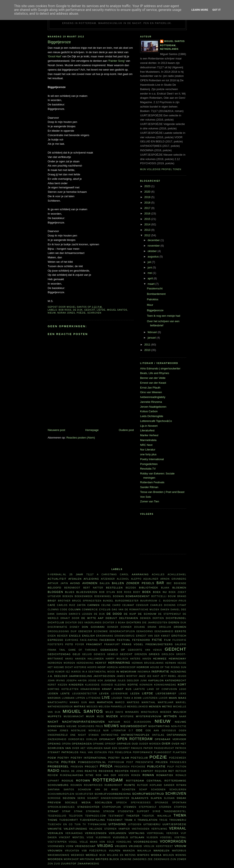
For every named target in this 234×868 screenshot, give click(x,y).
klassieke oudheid (99, 685)
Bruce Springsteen (87, 601)
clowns (53, 610)
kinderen (76, 685)
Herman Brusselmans (148, 663)
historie (80, 667)
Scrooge (54, 798)
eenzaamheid (164, 631)
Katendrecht (176, 680)
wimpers (143, 855)
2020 (148, 192)
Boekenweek (84, 596)
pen (111, 752)
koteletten (70, 689)
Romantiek (165, 775)
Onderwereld (58, 735)
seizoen (69, 798)
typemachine (97, 824)
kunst (119, 689)
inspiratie (160, 672)
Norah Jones (66, 313)
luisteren (150, 698)
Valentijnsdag (75, 829)
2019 (148, 197)
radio (54, 771)
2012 (148, 235)
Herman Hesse (176, 663)
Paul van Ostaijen (94, 752)
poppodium (116, 762)
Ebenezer (85, 631)
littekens (93, 698)
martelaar (166, 702)
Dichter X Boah (114, 623)
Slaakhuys (140, 798)
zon (50, 864)
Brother (64, 601)
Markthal (149, 702)
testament (116, 816)
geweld (113, 654)
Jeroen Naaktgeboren (153, 407)
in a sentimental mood (99, 672)
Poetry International (152, 459)
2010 (148, 350)
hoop (102, 667)
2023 (148, 186)
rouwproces (93, 785)
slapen (156, 798)
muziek (112, 716)
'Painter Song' (117, 61)
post (130, 762)
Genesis (99, 654)
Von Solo (146, 497)
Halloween (96, 659)
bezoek (131, 588)
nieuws (112, 726)
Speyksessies (141, 803)
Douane (140, 627)
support (143, 811)
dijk (183, 623)
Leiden (53, 693)
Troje (164, 820)
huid (51, 672)
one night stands (84, 735)
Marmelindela (148, 440)
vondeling (124, 842)
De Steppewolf (170, 614)
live (106, 698)
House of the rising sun (168, 667)
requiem (161, 771)
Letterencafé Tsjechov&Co (156, 421)
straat (53, 811)
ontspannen (177, 735)
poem (52, 758)
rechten (122, 771)
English (88, 636)
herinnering (119, 663)
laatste (139, 689)
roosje (68, 781)
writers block (107, 859)
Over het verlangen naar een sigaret (101, 748)
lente (65, 693)
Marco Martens (127, 702)
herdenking (85, 663)
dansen (62, 614)
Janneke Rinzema (151, 402)
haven (147, 659)
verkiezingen (96, 833)
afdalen (75, 579)
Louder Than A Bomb (127, 698)
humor (60, 672)
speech (122, 803)
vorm (70, 846)
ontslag (158, 735)
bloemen (179, 588)
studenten (126, 811)
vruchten (72, 851)
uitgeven (135, 824)
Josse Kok (96, 681)
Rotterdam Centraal (144, 781)
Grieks (154, 654)
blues (70, 592)
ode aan (152, 731)
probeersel (58, 766)
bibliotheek (149, 588)
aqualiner (151, 579)
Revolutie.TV (148, 469)
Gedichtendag (59, 654)
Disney (75, 627)
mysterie (127, 716)
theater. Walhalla (156, 816)
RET (171, 771)
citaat (182, 605)
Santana (54, 790)
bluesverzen (87, 592)
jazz (142, 676)
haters (135, 659)
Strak (78, 811)
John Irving (56, 681)
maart (152, 284)
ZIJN (173, 859)
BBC (169, 583)
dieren (174, 622)
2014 (148, 224)
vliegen (152, 837)
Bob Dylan (107, 592)
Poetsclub (139, 758)
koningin (146, 685)
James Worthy (127, 676)
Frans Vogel (133, 644)
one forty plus (148, 454)
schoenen (158, 790)
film (167, 640)
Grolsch (168, 654)
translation (147, 820)
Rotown (83, 781)
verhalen (55, 833)
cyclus (105, 609)
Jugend (110, 680)
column (75, 609)
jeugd (182, 676)
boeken (68, 596)
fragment (94, 644)
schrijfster (84, 794)
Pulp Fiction (177, 767)
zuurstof (69, 863)
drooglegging (58, 631)
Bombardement (156, 294)
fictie (157, 640)
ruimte (130, 785)
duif (74, 631)
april (151, 278)
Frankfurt (112, 644)
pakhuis (137, 748)
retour (181, 771)
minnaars (132, 712)
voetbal (180, 837)
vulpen (115, 850)
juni (150, 267)
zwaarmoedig (88, 863)
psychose (138, 767)
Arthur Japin (58, 583)
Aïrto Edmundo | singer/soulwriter (160, 368)
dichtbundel (176, 618)
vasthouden (141, 829)
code (64, 610)
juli (150, 262)
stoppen (180, 807)
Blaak (165, 588)
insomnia (144, 672)
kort (182, 685)
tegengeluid (57, 816)
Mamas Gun (78, 702)
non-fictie (179, 726)
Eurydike (72, 640)
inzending (178, 672)
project (92, 766)
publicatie (156, 766)
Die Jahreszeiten (155, 623)
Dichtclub (56, 622)
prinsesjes (178, 762)
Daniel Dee (178, 610)
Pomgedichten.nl (92, 762)
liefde (101, 310)
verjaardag (74, 833)
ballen (105, 583)
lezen (135, 693)
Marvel (181, 702)
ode (139, 730)
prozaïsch (122, 767)
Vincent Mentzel (72, 837)
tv (84, 824)
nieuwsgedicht (134, 726)
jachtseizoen (105, 676)
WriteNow (87, 859)
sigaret (93, 798)
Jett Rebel (169, 676)
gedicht (90, 310)
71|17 (90, 574)
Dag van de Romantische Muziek (136, 610)
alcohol (123, 579)
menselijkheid (137, 707)
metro (167, 706)
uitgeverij (152, 824)
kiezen (62, 685)
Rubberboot (113, 785)
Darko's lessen (81, 614)
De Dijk (78, 310)
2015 (148, 219)
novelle (95, 731)
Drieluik (165, 627)
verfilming (159, 829)
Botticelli (159, 596)
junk (144, 681)
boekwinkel (103, 596)
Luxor (163, 698)
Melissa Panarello (112, 707)
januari (152, 338)
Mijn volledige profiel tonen (161, 169)
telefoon (76, 816)
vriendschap (85, 846)
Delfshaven (129, 618)
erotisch (179, 636)
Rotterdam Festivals (152, 482)
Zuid (57, 864)
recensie (106, 771)
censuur (142, 605)
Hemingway (177, 659)
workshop (71, 859)
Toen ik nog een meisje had (163, 316)
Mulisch (180, 712)
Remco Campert (142, 771)
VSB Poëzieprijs (94, 851)
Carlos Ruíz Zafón (71, 605)
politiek (69, 762)
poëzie (81, 313)
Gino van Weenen (151, 392)
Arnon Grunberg (173, 579)
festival (124, 640)
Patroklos (152, 299)
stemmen (130, 807)
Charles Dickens (163, 605)
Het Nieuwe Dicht (60, 667)
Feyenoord (141, 640)
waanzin (129, 851)
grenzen (141, 654)
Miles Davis (114, 712)
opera (66, 744)
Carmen (93, 605)
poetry (63, 758)
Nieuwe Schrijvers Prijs (85, 726)
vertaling (137, 833)
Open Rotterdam (135, 739)
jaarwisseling (81, 676)
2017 (148, 208)
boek (147, 592)
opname (98, 744)
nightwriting (159, 726)
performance (143, 752)
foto (69, 644)
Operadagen (82, 744)
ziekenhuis (162, 859)
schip (143, 790)
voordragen (173, 841)
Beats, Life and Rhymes (155, 373)
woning (181, 855)
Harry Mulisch (117, 659)
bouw (172, 596)
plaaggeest (163, 752)
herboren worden (61, 663)
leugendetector (85, 694)
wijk (103, 855)
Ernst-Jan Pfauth (150, 388)
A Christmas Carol (113, 575)
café (51, 605)
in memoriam (126, 672)
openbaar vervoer (171, 739)
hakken (81, 659)
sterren (165, 807)
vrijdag (105, 846)
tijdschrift (69, 820)
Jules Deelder (128, 681)
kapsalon (156, 680)
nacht (53, 722)
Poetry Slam (119, 758)
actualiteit (57, 579)
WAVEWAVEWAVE (59, 855)
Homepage (92, 430)
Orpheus (124, 744)
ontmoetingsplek (135, 735)
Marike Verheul (149, 435)
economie (101, 631)
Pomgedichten (149, 464)
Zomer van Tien (150, 501)
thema (180, 815)
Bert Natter (93, 588)
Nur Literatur (148, 450)
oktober (153, 251)
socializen (103, 802)
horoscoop (127, 667)
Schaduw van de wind (98, 790)
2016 (148, 213)
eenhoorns (145, 631)
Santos (69, 790)
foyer (80, 644)
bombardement (138, 596)
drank (152, 627)
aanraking (140, 574)
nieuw (52, 313)
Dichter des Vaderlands (83, 623)
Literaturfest (147, 430)
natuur (114, 722)
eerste (181, 631)
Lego (183, 689)
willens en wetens (121, 855)
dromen (180, 627)
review (53, 775)
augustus (154, 257)
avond (75, 583)
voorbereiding (146, 842)
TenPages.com (96, 816)
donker (113, 627)
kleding (120, 685)
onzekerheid (57, 739)
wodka (156, 855)
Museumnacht (74, 716)
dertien (158, 618)
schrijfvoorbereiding (113, 794)
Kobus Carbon (149, 411)
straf (66, 811)
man (92, 702)
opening (54, 744)
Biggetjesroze (155, 310)
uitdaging (117, 824)
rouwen (76, 785)
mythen (170, 716)
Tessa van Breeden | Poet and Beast (162, 492)
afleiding (91, 579)
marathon (105, 702)
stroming (93, 811)
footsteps (56, 644)
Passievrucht (155, 288)
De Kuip (130, 614)
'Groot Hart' (55, 56)
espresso (56, 640)
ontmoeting (110, 735)
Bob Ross (65, 310)
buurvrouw (149, 601)
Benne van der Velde (153, 378)
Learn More (200, 10)
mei (150, 273)
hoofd (92, 667)
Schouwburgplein (61, 794)
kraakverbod (90, 689)
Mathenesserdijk (60, 707)
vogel (73, 842)
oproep (110, 744)
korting (54, 689)
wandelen (162, 850)
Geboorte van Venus (145, 650)
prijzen (162, 762)
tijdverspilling (93, 820)
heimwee (160, 659)
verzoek (173, 833)
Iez (68, 672)
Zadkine (126, 859)
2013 (148, 230)
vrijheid (135, 846)
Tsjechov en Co (60, 824)
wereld (92, 855)
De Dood (114, 614)
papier (148, 748)
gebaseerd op (113, 650)
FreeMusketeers (159, 644)
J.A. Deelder (58, 676)
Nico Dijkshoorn (138, 722)
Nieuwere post (56, 430)
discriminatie (58, 627)
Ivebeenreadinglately (153, 397)
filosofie (179, 640)
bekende (180, 583)
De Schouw (147, 614)
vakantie (55, 829)
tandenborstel (175, 811)
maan (173, 698)
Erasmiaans (105, 636)
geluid (87, 654)
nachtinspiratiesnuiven (83, 722)
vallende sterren (103, 829)
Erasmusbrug (125, 636)
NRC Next (146, 445)
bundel (108, 601)
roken (136, 775)
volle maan (89, 842)
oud (135, 744)
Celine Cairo (111, 605)
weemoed (78, 855)
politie (53, 762)
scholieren (178, 790)
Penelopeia (123, 752)
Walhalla (144, 851)
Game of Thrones (83, 650)
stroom (109, 811)
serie (82, 798)
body (137, 592)
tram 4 (130, 820)
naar (183, 716)
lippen (80, 698)
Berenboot (72, 588)
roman (148, 775)
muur (90, 716)
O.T (131, 731)
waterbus (179, 851)
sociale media (78, 802)
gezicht (126, 654)
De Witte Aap (92, 618)
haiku (69, 659)
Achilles (158, 575)
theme (53, 820)
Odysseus (169, 731)
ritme (90, 775)
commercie (90, 610)
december (154, 240)
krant (107, 689)
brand (182, 596)
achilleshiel (177, 575)
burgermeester (127, 601)
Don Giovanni (93, 627)
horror (143, 667)
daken (165, 610)
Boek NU (160, 592)
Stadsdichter (88, 807)
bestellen (114, 588)
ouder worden (150, 744)
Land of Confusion (162, 689)
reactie (91, 771)
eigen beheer (58, 636)
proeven (77, 767)
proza (106, 766)
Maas (182, 698)
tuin (78, 824)
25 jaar (76, 574)
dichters (134, 622)
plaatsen (180, 752)
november (154, 246)
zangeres (140, 859)
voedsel (166, 837)
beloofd (55, 588)
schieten (129, 790)
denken (145, 618)
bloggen (55, 592)
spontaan (179, 803)
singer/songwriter (115, 798)
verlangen (118, 833)
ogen (183, 731)
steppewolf (148, 807)
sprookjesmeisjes (61, 807)
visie (90, 837)
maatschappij (58, 702)
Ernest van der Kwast (153, 383)
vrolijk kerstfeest (158, 846)
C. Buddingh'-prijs (173, 601)
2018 (148, 203)
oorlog (92, 739)
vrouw (180, 846)
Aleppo (136, 579)
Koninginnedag (165, 685)
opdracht (107, 739)
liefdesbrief (166, 693)
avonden (90, 583)
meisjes (92, 707)
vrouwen (55, 850)
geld (77, 654)
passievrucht (164, 748)
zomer (182, 859)
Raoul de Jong (72, 771)
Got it (217, 10)
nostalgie (78, 731)
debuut (112, 618)
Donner (126, 627)
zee (150, 859)
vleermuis (103, 837)
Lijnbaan (68, 698)
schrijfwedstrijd (148, 794)
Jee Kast (153, 676)
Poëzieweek (178, 758)
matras (80, 706)
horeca (112, 667)
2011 (148, 345)
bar (160, 583)
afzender (108, 579)
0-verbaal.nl (57, 575)
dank (51, 614)
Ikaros (76, 672)
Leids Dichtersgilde (152, 416)
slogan (169, 798)
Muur (150, 305)
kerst (52, 685)
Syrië (156, 811)
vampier (124, 829)
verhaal (178, 828)
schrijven (94, 313)
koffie (133, 685)
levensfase (120, 694)
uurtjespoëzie (174, 824)
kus (129, 689)
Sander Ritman (149, 487)
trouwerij (178, 820)
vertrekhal (155, 833)
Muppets (55, 716)
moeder (166, 712)
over (166, 744)
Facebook (107, 640)
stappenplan (111, 807)
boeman (119, 596)
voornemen (56, 846)
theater (133, 816)
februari (153, 332)
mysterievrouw (149, 716)
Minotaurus (150, 712)
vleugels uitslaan (129, 837)
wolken (169, 855)
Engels (75, 636)
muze (101, 716)
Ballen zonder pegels (133, 583)
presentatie (144, 762)
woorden (55, 859)
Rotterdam (108, 780)
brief (52, 601)
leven (104, 693)
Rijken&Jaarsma (72, 775)
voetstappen (57, 842)
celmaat (128, 605)
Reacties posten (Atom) (81, 438)
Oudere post (126, 430)
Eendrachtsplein (122, 631)
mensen (155, 706)
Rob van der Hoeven (112, 775)
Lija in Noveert (149, 426)
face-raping (89, 640)
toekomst (115, 820)
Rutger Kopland (150, 785)
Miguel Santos (117, 310)
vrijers (121, 846)
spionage (162, 803)
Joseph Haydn (77, 681)
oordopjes (76, 739)
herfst (101, 663)
